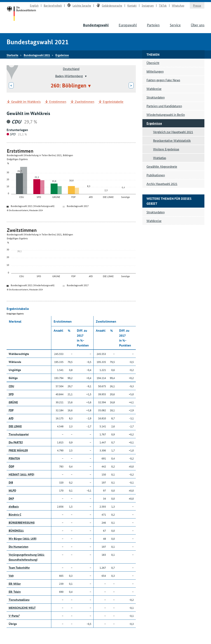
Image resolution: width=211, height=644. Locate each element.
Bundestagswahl (96, 25)
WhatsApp (178, 5)
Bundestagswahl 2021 (37, 55)
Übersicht (153, 63)
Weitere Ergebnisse (166, 149)
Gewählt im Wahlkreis (26, 102)
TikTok (163, 5)
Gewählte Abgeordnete (162, 166)
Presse (197, 5)
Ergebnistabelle (113, 102)
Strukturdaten (156, 97)
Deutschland (71, 69)
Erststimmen (58, 102)
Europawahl (128, 25)
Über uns (198, 25)
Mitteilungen (155, 71)
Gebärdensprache (109, 5)
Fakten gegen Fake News (163, 80)
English (34, 5)
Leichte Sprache (79, 5)
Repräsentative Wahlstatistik (172, 140)
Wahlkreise (154, 89)
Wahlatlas (160, 158)
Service (175, 25)
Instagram (148, 5)
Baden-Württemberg (69, 76)
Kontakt (132, 5)
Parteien (153, 25)
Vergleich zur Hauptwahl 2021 (173, 132)
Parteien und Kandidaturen (164, 106)
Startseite (21, 14)
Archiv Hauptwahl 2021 (162, 184)
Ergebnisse (62, 55)
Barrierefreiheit (53, 5)
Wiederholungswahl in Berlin (166, 115)
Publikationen (156, 175)
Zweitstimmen (84, 102)
